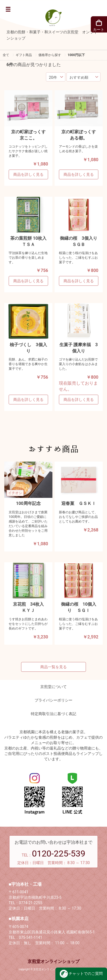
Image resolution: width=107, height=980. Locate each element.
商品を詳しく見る (28, 174)
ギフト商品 (24, 55)
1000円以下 (76, 55)
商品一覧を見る (54, 667)
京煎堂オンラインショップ (54, 961)
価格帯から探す (50, 55)
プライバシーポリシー (54, 700)
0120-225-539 (59, 854)
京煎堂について (54, 687)
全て (6, 55)
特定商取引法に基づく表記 (54, 714)
